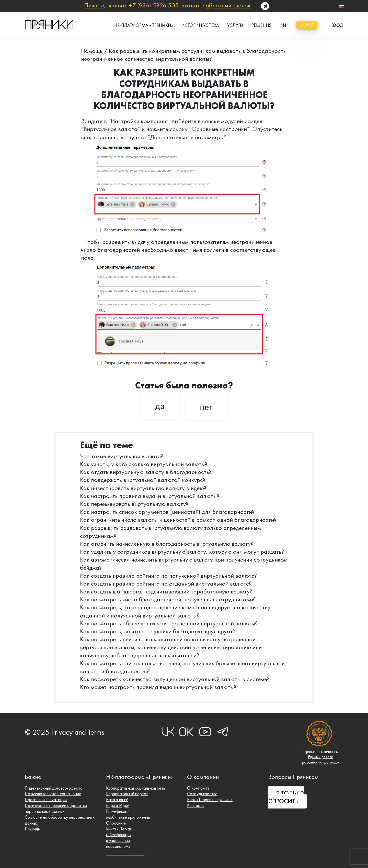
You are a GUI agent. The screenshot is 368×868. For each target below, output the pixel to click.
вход (337, 25)
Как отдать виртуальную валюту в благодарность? (146, 472)
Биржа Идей (118, 805)
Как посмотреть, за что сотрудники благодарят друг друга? (157, 631)
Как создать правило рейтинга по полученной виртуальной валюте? (168, 576)
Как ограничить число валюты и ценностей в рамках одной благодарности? (178, 520)
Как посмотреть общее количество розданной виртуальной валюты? (169, 623)
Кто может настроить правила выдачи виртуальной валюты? (158, 687)
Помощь (92, 51)
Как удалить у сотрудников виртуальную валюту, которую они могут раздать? (182, 552)
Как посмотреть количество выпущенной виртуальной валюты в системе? (175, 679)
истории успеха (200, 25)
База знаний (117, 800)
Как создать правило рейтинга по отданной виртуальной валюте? (166, 584)
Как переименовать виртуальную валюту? (134, 504)
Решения (261, 25)
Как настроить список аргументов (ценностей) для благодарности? (167, 512)
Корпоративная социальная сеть (136, 788)
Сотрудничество (202, 794)
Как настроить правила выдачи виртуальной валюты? (150, 496)
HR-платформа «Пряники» (144, 25)
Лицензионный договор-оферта (54, 788)
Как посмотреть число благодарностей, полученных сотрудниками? (168, 599)
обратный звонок (228, 5)
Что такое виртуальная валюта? (122, 456)
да (160, 406)
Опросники (116, 823)
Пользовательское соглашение (53, 794)
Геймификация (119, 811)
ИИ (283, 25)
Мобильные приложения (128, 817)
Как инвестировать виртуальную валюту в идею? (143, 488)
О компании (198, 788)
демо (307, 25)
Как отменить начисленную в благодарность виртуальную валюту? (167, 544)
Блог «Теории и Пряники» (210, 800)
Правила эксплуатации (46, 800)
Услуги (235, 25)
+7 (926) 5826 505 (154, 5)
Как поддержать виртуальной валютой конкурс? (143, 480)
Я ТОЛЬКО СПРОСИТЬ (286, 797)
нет (206, 407)
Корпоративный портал (127, 794)
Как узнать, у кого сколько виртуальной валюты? (144, 464)
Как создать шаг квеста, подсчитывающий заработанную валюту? (166, 591)
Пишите (94, 5)
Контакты (196, 805)
